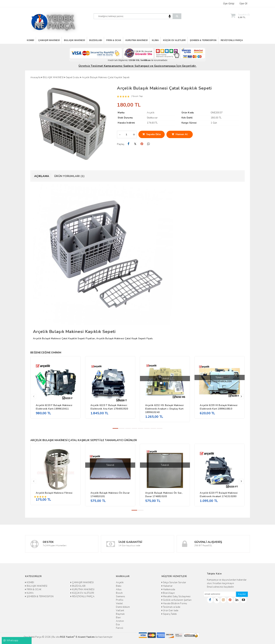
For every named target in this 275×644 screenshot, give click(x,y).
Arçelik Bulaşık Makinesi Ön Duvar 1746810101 (110, 495)
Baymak (120, 614)
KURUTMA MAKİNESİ (136, 40)
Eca (118, 625)
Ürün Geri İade (170, 611)
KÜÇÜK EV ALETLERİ (174, 40)
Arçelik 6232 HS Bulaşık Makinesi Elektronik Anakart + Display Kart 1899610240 (164, 409)
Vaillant (120, 611)
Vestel (119, 604)
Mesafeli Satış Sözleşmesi (176, 597)
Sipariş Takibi (169, 614)
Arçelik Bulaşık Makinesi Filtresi (54, 493)
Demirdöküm (123, 607)
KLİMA (155, 40)
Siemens (120, 597)
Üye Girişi (229, 4)
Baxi (118, 618)
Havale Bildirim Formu (174, 604)
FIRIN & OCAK (114, 40)
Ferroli (120, 628)
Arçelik (120, 582)
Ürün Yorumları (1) (69, 176)
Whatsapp (11, 640)
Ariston (120, 621)
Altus (119, 590)
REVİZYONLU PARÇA (232, 40)
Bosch (119, 593)
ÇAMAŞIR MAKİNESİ (49, 40)
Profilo (120, 600)
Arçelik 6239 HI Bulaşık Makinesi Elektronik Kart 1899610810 (219, 407)
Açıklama (42, 176)
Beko (119, 586)
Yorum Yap (137, 96)
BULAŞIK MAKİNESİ (75, 40)
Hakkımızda (168, 590)
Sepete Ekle (152, 134)
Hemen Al (180, 134)
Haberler (167, 586)
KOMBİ (30, 40)
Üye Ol (243, 4)
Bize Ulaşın (168, 593)
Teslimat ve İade (171, 607)
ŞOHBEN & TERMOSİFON (203, 40)
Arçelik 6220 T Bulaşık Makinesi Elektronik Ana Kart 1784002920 (109, 407)
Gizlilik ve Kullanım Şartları (177, 600)
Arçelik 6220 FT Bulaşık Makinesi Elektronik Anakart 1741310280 (219, 495)
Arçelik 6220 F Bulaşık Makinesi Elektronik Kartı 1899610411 (54, 407)
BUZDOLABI (96, 40)
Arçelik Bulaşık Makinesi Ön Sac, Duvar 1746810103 (164, 495)
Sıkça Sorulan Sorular (174, 582)
